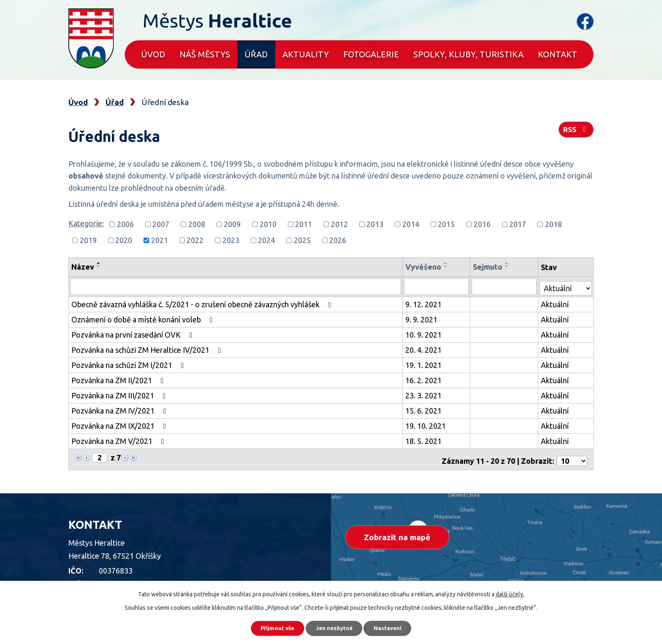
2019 (88, 240)
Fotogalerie (371, 54)
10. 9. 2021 (425, 333)
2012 (339, 224)
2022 (195, 240)
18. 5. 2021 (425, 440)
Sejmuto (489, 267)
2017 (518, 224)
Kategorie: (86, 223)
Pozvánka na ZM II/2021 (119, 379)
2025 (302, 240)
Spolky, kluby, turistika (468, 54)
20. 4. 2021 (425, 349)
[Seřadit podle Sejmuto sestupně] (508, 266)
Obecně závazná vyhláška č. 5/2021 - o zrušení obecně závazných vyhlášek (203, 303)
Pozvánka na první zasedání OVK (134, 333)
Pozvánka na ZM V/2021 (119, 440)
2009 (232, 224)
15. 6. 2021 (425, 409)
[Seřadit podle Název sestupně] (99, 266)
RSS (575, 132)
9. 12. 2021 (425, 303)
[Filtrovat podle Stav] (566, 285)
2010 (268, 224)
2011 (304, 224)
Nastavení (394, 627)
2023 (231, 240)
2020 (124, 240)
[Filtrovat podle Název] (236, 286)
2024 (266, 240)
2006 (125, 224)
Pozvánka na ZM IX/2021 (121, 425)
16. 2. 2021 (425, 379)
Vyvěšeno (425, 267)
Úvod (153, 54)
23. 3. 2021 (425, 394)
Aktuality (306, 54)
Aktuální (555, 303)
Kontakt (558, 54)
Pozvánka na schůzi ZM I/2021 (129, 364)
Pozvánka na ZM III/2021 (120, 394)
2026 (338, 240)
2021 (160, 240)
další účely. (510, 592)
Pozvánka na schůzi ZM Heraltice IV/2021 (148, 349)
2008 (197, 224)
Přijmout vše (272, 627)
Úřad (256, 54)
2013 (375, 224)
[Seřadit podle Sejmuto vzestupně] (508, 263)
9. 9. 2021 (423, 318)
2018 (553, 224)
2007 (161, 224)
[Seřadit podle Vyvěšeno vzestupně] (447, 263)
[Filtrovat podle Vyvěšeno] (438, 286)
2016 (482, 224)
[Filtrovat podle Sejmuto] (505, 286)
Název (83, 267)
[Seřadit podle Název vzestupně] (99, 263)
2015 (446, 224)
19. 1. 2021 (425, 364)
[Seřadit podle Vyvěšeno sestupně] (447, 266)
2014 (411, 224)
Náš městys (205, 54)
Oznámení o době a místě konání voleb (144, 318)
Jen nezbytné (335, 627)
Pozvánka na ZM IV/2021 (121, 409)
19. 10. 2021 (427, 425)
